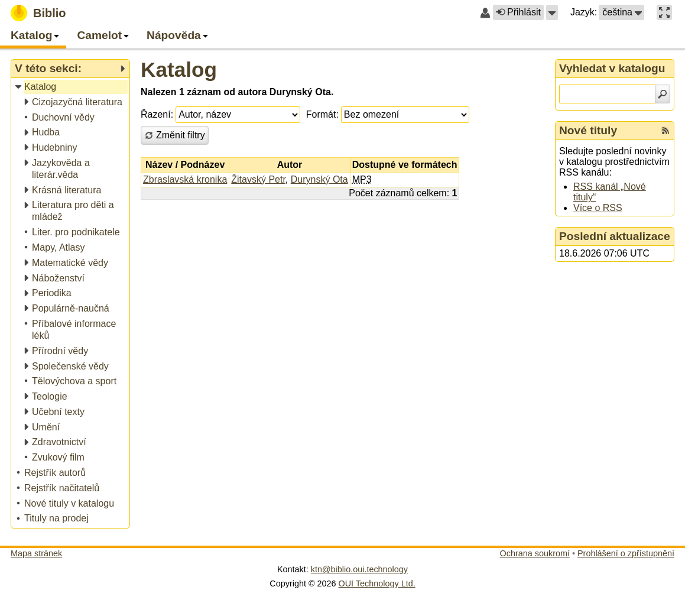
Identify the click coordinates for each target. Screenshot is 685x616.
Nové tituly (588, 130)
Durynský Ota (319, 179)
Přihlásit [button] (518, 12)
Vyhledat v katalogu (612, 68)
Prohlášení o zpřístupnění (626, 553)
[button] (552, 12)
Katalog (179, 69)
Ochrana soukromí (535, 553)
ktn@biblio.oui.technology (359, 569)
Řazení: (157, 114)
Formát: (322, 114)
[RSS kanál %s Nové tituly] (665, 131)
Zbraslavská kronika (185, 179)
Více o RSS (598, 208)
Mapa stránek (36, 553)
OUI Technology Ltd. (377, 583)
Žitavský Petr (258, 179)
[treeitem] (71, 87)
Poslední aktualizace (615, 236)
